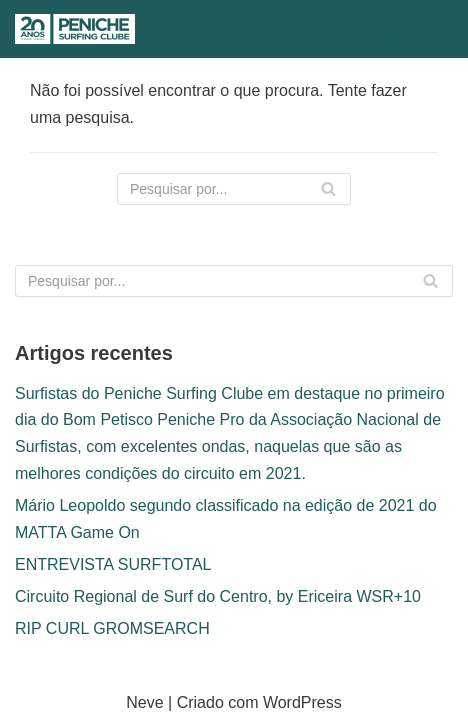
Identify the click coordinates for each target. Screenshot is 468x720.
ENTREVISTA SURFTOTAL (113, 564)
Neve (144, 702)
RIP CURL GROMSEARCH (112, 628)
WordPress (302, 702)
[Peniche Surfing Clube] (75, 29)
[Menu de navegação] (429, 29)
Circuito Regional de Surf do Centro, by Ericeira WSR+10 (218, 596)
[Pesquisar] (388, 29)
